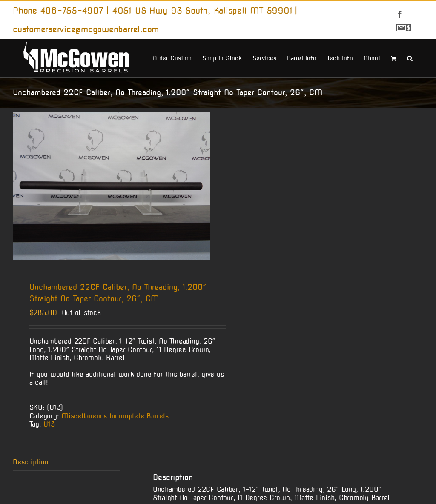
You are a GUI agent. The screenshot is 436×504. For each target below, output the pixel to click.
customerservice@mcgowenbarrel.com (86, 29)
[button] (410, 57)
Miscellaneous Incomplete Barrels (115, 416)
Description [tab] (30, 462)
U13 (49, 424)
